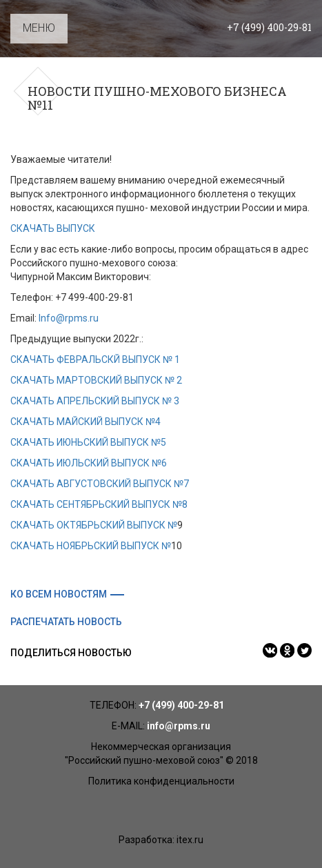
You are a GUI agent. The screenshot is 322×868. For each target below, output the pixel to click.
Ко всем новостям (59, 594)
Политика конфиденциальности (161, 781)
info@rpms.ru (179, 726)
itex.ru (190, 840)
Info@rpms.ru (69, 318)
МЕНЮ (39, 28)
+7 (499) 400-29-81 (269, 27)
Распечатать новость (66, 622)
